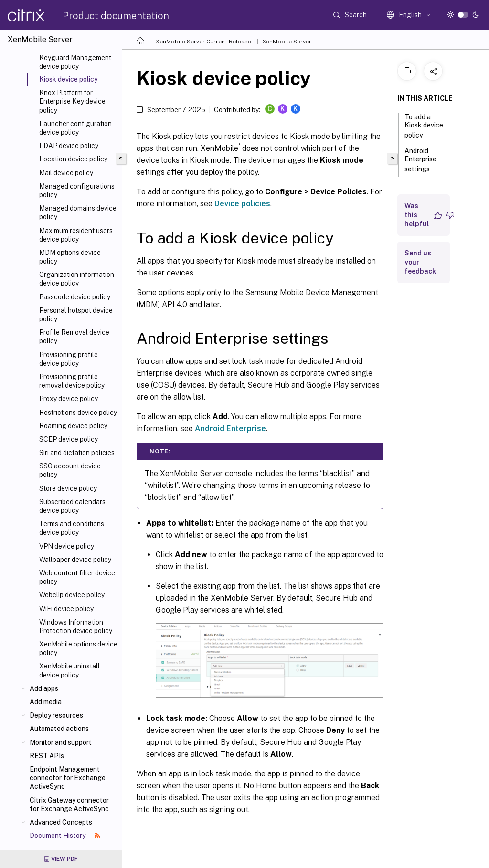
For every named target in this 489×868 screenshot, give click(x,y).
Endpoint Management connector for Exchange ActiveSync (68, 778)
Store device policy (68, 488)
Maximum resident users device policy (76, 235)
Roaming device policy (73, 426)
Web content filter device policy (77, 577)
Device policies (242, 204)
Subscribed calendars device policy (72, 506)
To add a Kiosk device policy (424, 126)
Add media (46, 702)
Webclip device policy (72, 595)
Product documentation (116, 16)
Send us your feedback (420, 262)
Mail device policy (66, 173)
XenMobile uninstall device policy (69, 670)
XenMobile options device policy (78, 648)
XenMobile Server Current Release (203, 42)
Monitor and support (61, 742)
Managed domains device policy (78, 212)
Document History (65, 836)
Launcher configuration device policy (75, 128)
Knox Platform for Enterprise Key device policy (72, 101)
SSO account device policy (70, 470)
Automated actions (59, 729)
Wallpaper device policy (75, 560)
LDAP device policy (69, 146)
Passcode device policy (75, 297)
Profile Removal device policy (74, 337)
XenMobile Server (287, 42)
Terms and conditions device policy (72, 528)
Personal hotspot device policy (76, 315)
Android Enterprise (230, 429)
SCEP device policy (69, 439)
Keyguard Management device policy (75, 62)
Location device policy (73, 159)
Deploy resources (56, 715)
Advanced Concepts (61, 822)
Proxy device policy (69, 399)
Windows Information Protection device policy (76, 626)
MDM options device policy (70, 257)
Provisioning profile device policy (69, 359)
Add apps (44, 688)
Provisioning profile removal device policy (72, 381)
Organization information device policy (77, 279)
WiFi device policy (66, 609)
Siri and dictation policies (77, 453)
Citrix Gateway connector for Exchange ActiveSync (69, 804)
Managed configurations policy (77, 191)
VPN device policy (67, 546)
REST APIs (47, 756)
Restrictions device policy (78, 413)
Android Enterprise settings (422, 160)
